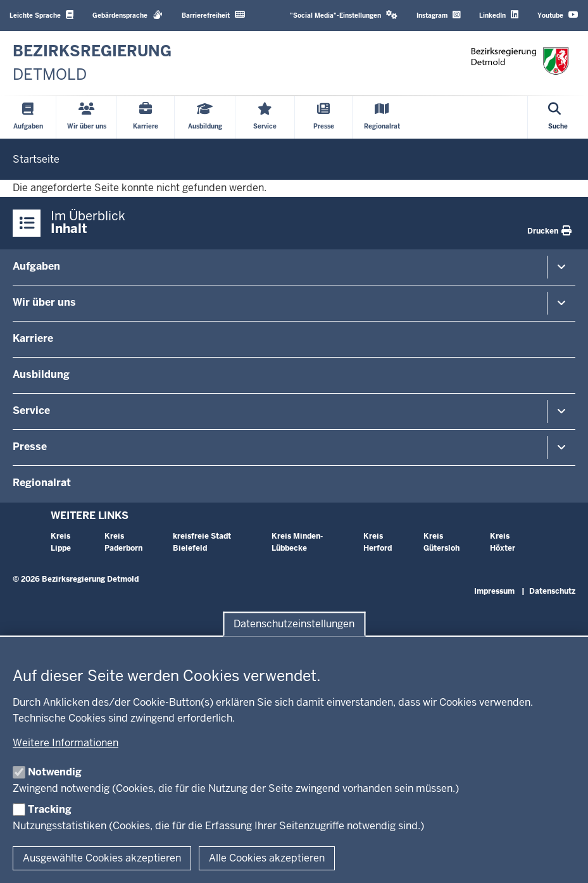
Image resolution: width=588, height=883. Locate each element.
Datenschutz (552, 591)
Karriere (33, 338)
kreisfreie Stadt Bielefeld (202, 542)
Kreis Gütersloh (441, 542)
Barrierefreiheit (213, 15)
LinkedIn (499, 15)
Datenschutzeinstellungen (294, 624)
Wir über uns (44, 302)
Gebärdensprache (128, 15)
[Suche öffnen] (558, 117)
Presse (30, 447)
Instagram (438, 15)
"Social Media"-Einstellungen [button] (344, 15)
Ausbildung (41, 374)
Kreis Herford (378, 542)
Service (31, 410)
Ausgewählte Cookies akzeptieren (102, 858)
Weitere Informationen (66, 743)
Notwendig (55, 772)
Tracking (50, 809)
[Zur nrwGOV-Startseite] (92, 63)
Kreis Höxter (503, 542)
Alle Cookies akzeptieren (267, 858)
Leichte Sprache (41, 15)
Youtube (558, 15)
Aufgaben (36, 266)
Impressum (494, 591)
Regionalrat (42, 483)
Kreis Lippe (61, 542)
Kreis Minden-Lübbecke (297, 542)
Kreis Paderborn (123, 542)
